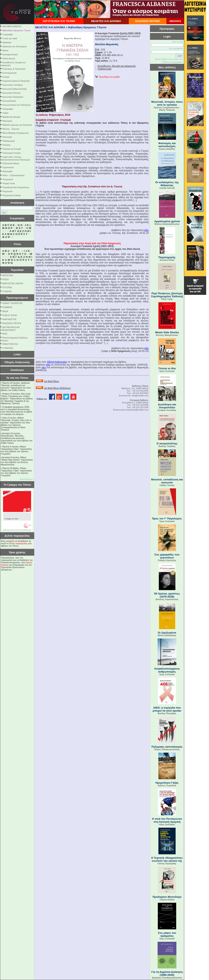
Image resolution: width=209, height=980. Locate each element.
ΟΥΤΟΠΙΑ (7, 287)
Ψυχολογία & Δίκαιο (12, 195)
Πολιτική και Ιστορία (12, 149)
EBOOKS (175, 21)
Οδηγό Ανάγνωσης (57, 362)
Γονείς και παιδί (10, 38)
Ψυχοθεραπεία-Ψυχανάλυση (16, 187)
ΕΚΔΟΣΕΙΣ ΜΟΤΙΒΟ (148, 21)
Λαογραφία (8, 109)
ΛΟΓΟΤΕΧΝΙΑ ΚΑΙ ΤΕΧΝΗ (59, 21)
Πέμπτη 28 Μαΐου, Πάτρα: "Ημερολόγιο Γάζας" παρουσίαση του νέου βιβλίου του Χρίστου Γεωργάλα (16, 472)
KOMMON (7, 307)
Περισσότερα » (27, 479)
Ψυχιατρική (8, 179)
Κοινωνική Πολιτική (11, 93)
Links (17, 354)
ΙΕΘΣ (5, 334)
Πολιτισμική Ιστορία (11, 153)
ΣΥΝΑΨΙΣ (7, 291)
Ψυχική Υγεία (9, 183)
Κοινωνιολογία (9, 101)
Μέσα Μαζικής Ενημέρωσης (16, 133)
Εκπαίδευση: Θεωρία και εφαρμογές (117, 66)
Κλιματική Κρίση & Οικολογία (16, 81)
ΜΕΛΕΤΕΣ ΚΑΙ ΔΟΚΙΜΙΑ (106, 21)
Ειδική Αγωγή (9, 58)
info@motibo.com (140, 396)
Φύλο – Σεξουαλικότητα (13, 175)
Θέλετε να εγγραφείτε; (173, 62)
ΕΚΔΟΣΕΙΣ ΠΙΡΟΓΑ (12, 323)
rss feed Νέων (51, 381)
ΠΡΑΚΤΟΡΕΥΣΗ (10, 344)
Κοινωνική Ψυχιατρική (13, 97)
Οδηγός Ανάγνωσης (17, 362)
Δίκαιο (5, 50)
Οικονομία (7, 137)
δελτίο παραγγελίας (18, 543)
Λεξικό (5, 113)
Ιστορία (6, 77)
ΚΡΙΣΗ (5, 279)
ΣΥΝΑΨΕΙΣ (8, 348)
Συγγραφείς (17, 218)
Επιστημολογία (9, 73)
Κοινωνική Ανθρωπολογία (14, 89)
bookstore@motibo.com (137, 410)
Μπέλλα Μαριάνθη (107, 44)
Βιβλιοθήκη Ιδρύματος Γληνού (16, 30)
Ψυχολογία (7, 191)
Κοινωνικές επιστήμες (13, 85)
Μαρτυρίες (7, 121)
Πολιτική (6, 145)
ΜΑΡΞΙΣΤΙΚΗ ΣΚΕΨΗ (13, 283)
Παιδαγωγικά (8, 141)
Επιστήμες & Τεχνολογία (14, 69)
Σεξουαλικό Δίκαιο (11, 163)
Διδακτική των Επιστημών (15, 46)
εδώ (146, 230)
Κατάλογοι (17, 370)
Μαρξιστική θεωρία (11, 117)
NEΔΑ (5, 311)
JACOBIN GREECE (12, 26)
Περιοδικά (17, 270)
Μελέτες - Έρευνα (11, 129)
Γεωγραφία (8, 34)
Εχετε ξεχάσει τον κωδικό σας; (169, 59)
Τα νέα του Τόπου (17, 378)
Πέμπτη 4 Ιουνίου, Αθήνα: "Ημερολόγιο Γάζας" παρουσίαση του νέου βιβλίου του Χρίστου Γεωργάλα (16, 450)
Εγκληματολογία (10, 54)
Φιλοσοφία (7, 171)
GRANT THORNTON (12, 303)
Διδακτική (7, 42)
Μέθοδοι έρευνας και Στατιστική (17, 125)
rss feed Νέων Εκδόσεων (57, 388)
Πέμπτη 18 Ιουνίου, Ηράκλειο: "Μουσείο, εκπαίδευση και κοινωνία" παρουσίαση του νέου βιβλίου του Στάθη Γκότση (16, 387)
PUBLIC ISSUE (10, 315)
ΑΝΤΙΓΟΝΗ (8, 275)
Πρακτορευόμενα (17, 298)
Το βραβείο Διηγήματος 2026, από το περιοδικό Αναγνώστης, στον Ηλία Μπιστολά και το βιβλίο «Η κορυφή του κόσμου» (16, 411)
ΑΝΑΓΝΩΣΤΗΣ (9, 319)
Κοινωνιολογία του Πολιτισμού (16, 105)
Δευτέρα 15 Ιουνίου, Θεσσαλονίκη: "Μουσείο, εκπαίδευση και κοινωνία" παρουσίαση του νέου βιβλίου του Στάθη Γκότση (17, 438)
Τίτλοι (17, 244)
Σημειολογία (8, 167)
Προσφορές (167, 29)
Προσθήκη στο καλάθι (107, 77)
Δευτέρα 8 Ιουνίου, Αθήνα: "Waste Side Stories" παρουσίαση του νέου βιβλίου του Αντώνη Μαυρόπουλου (17, 461)
